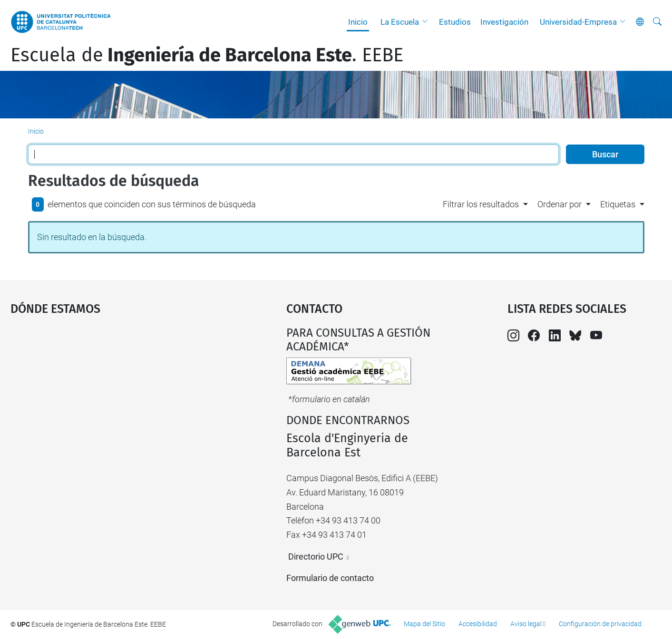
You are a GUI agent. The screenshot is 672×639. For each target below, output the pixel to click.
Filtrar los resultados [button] (481, 204)
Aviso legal (526, 624)
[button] (427, 22)
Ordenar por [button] (560, 204)
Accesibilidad (478, 624)
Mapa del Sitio (424, 624)
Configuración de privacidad (600, 624)
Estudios (455, 22)
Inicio (358, 22)
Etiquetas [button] (618, 204)
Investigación (504, 22)
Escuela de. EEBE (207, 55)
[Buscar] (657, 22)
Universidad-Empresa (578, 22)
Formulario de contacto (330, 578)
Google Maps (115, 397)
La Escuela (400, 22)
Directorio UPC (316, 557)
